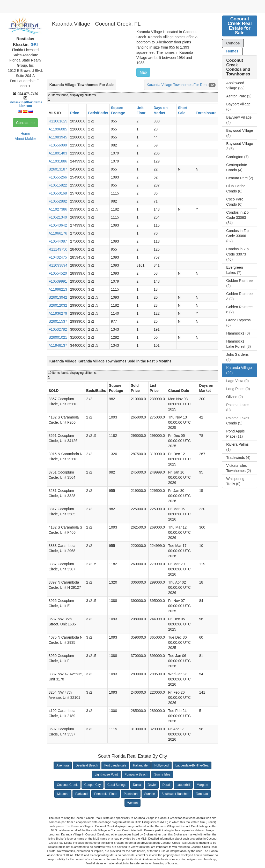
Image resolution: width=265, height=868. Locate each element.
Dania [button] (137, 785)
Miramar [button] (63, 794)
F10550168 (58, 193)
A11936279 (58, 313)
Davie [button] (152, 785)
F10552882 (58, 201)
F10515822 (58, 185)
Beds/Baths (98, 113)
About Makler (25, 139)
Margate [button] (202, 785)
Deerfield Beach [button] (87, 765)
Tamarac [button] (202, 794)
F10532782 (58, 329)
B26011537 (58, 321)
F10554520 (58, 273)
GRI (34, 44)
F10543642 (58, 225)
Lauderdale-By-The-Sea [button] (192, 765)
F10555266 (58, 177)
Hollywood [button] (161, 765)
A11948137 (58, 345)
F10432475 (58, 257)
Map (143, 72)
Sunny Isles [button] (162, 774)
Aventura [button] (63, 765)
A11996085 (58, 129)
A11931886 (58, 161)
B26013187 (58, 169)
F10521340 (58, 217)
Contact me (25, 123)
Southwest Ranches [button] (175, 794)
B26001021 (58, 337)
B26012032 (58, 305)
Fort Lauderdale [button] (115, 765)
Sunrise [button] (150, 794)
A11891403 (58, 153)
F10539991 (58, 281)
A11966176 (58, 233)
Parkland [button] (81, 794)
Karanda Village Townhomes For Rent (177, 85)
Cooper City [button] (93, 785)
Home (25, 134)
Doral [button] (166, 785)
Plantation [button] (131, 794)
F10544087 (58, 241)
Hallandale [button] (140, 765)
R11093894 (58, 265)
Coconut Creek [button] (67, 785)
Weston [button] (132, 803)
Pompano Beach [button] (136, 774)
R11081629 (58, 121)
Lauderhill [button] (183, 785)
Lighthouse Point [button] (106, 774)
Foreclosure (206, 113)
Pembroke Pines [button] (106, 794)
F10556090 (58, 145)
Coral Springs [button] (117, 785)
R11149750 (58, 249)
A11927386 (58, 209)
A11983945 (58, 137)
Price (75, 113)
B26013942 (58, 297)
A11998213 (58, 289)
